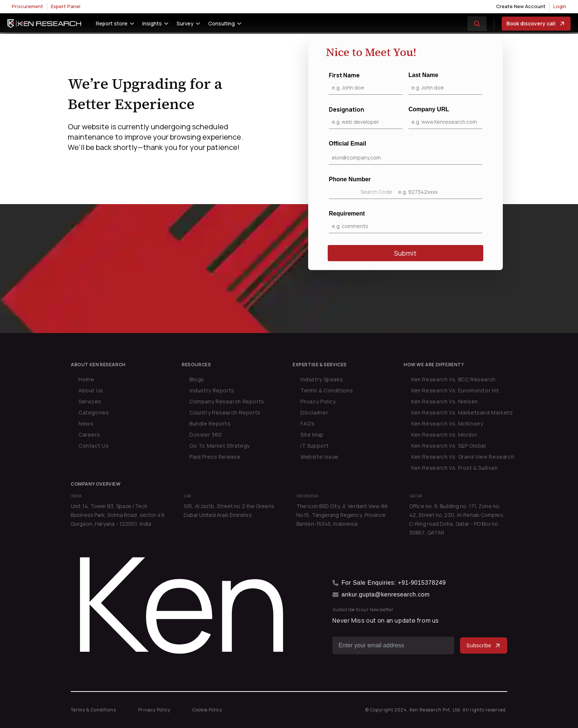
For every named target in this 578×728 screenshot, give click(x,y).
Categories (94, 412)
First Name (366, 83)
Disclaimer (314, 412)
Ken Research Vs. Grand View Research (463, 457)
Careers (89, 435)
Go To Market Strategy (220, 446)
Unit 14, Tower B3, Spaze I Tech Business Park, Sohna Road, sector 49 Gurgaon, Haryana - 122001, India (118, 515)
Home (86, 379)
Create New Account (521, 6)
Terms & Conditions (327, 390)
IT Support (314, 446)
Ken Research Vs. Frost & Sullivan (455, 468)
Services (90, 401)
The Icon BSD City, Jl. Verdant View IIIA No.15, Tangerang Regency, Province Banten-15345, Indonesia (342, 515)
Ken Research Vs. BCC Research (454, 379)
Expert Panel (66, 6)
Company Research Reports (227, 401)
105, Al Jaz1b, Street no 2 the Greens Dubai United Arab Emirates (229, 510)
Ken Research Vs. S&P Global (449, 446)
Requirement (405, 222)
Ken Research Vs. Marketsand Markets (462, 412)
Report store (112, 23)
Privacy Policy (318, 401)
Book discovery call (536, 24)
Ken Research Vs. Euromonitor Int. (456, 390)
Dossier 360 (206, 435)
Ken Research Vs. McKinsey (447, 423)
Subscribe (484, 645)
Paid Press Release (215, 457)
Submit (405, 253)
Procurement (27, 6)
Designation (366, 117)
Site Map (312, 435)
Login (560, 6)
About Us (91, 390)
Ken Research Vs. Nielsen (445, 401)
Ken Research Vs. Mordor (444, 435)
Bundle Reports (210, 423)
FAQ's (308, 423)
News (86, 423)
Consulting (222, 23)
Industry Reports (212, 390)
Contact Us (94, 446)
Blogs (197, 379)
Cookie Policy (207, 710)
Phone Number (405, 188)
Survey (185, 23)
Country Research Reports (225, 412)
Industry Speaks (322, 379)
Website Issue (319, 457)
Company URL (445, 118)
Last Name (445, 83)
